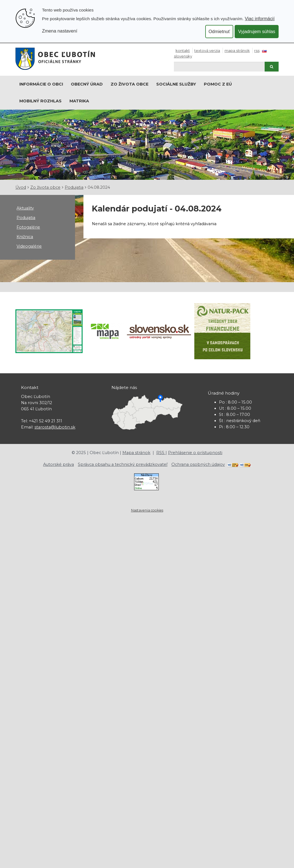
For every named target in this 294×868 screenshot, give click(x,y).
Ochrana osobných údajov (198, 464)
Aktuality (25, 208)
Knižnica (25, 237)
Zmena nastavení (60, 31)
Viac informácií (260, 19)
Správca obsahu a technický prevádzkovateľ (123, 464)
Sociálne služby (176, 84)
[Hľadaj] (219, 67)
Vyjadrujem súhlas (257, 31)
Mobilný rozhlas (40, 101)
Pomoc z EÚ (218, 84)
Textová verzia (207, 50)
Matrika (79, 101)
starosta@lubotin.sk (55, 427)
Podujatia (74, 187)
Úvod (21, 187)
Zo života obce (129, 84)
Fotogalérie (28, 227)
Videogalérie (29, 246)
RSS (257, 50)
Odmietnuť (219, 31)
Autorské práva (59, 464)
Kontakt (183, 50)
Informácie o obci (41, 84)
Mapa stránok (237, 50)
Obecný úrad (87, 84)
